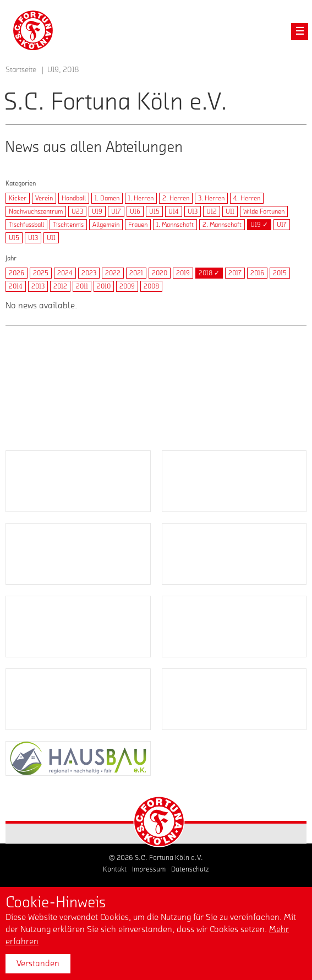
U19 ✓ (259, 225)
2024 (65, 273)
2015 (280, 273)
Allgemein (106, 225)
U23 (77, 211)
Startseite (21, 70)
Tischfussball (26, 225)
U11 (230, 211)
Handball (74, 198)
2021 (136, 273)
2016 (257, 273)
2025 (41, 273)
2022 (113, 273)
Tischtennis (68, 225)
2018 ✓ (209, 273)
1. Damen (107, 198)
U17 (116, 211)
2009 (127, 286)
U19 (97, 211)
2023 (89, 273)
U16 (135, 211)
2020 (160, 273)
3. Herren (211, 198)
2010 (104, 286)
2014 (16, 286)
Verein (44, 198)
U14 (174, 211)
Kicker (18, 198)
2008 (151, 286)
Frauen (138, 225)
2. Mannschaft (222, 225)
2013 (38, 286)
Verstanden (38, 963)
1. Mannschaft (175, 225)
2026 (17, 273)
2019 (183, 273)
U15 (154, 211)
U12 (212, 211)
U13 (193, 211)
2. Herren (176, 198)
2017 (235, 273)
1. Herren (141, 198)
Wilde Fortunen (264, 211)
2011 (82, 286)
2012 (60, 286)
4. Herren (247, 198)
